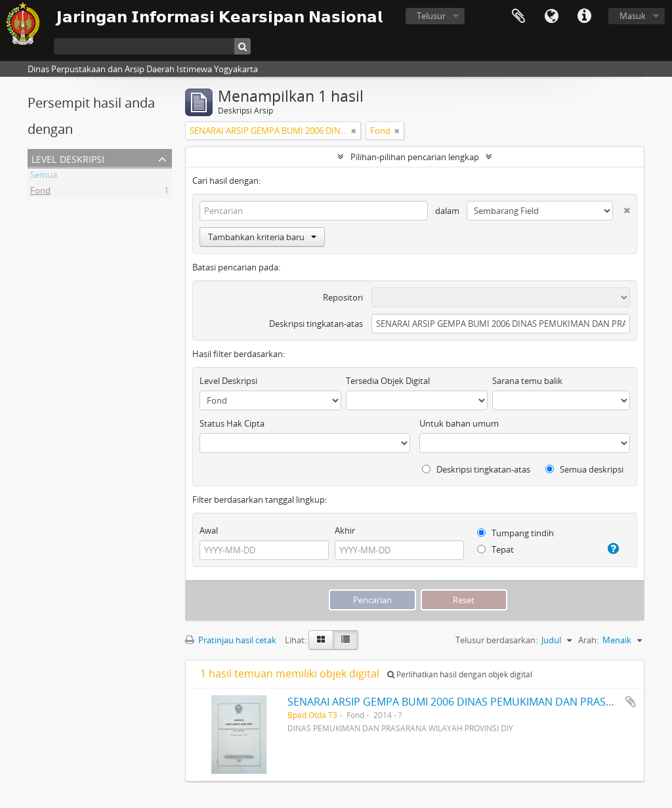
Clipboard (518, 16)
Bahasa (551, 16)
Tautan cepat (584, 16)
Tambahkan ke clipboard (631, 702)
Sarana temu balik (527, 381)
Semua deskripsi (584, 469)
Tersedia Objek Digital (388, 381)
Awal (209, 530)
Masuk (633, 16)
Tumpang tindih (515, 533)
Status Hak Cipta (232, 423)
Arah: (588, 640)
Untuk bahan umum (459, 423)
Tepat (495, 549)
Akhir (345, 530)
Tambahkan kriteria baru (262, 237)
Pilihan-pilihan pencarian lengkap (415, 157)
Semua (44, 177)
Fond (40, 192)
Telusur (431, 16)
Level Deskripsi (68, 158)
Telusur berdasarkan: (496, 640)
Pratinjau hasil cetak (231, 640)
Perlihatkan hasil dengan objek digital (460, 674)
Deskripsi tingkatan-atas (316, 324)
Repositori (343, 297)
